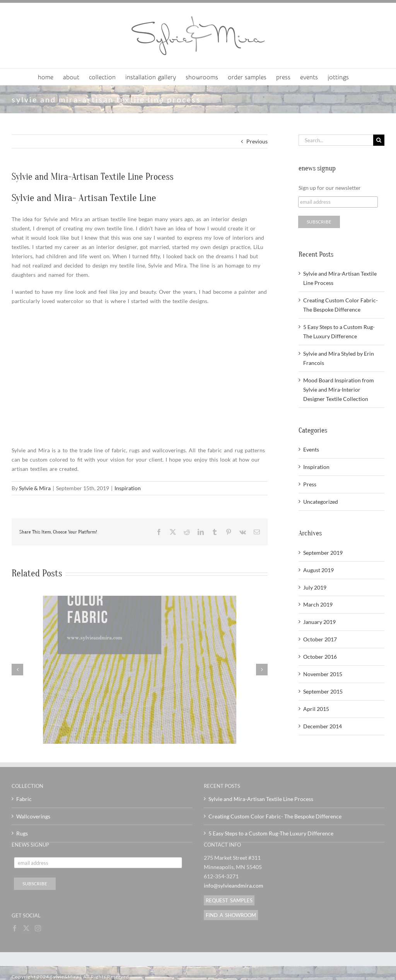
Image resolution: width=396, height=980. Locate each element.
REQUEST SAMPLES (229, 900)
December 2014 (323, 726)
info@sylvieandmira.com (234, 885)
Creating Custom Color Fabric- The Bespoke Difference (275, 816)
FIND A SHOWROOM (231, 915)
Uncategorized (321, 502)
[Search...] (336, 140)
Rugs (22, 833)
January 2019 (319, 622)
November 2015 (323, 674)
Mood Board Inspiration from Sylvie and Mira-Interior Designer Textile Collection (339, 389)
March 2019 (318, 604)
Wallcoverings (33, 816)
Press (310, 484)
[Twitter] (26, 928)
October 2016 (320, 657)
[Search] (379, 140)
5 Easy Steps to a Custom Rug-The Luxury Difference (271, 833)
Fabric (24, 799)
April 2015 (316, 709)
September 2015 (323, 691)
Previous (257, 141)
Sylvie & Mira (35, 488)
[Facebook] (15, 928)
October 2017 (320, 639)
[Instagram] (38, 928)
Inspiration (128, 488)
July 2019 (315, 587)
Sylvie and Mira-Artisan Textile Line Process (261, 799)
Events (311, 449)
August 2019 (318, 570)
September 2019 (323, 553)
